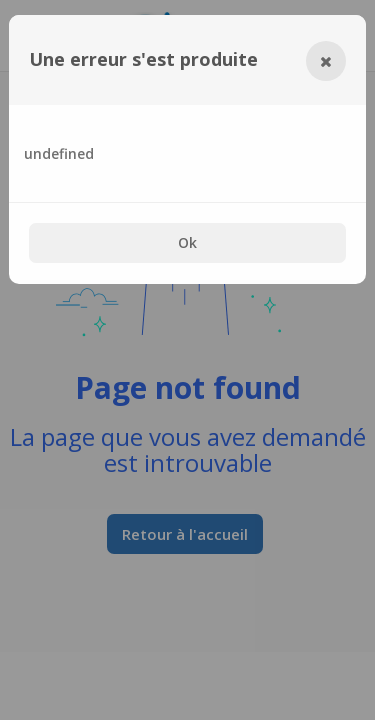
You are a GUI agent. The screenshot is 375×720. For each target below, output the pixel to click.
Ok (187, 242)
